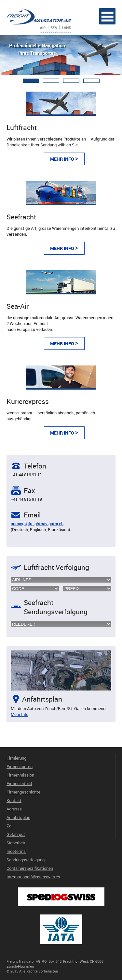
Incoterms (16, 851)
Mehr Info (62, 159)
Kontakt (14, 800)
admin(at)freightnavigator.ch (37, 524)
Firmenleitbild (19, 783)
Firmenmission (20, 775)
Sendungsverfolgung (26, 860)
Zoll (10, 826)
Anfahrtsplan (18, 817)
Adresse (14, 809)
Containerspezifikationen (30, 868)
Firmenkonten (20, 766)
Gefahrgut (16, 834)
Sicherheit (16, 843)
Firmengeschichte (23, 792)
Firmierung (16, 758)
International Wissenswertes (33, 877)
